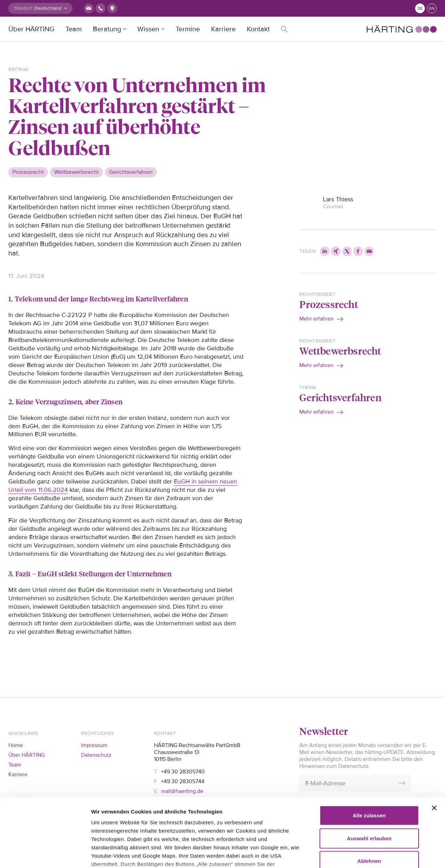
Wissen (148, 29)
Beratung (107, 29)
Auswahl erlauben (369, 774)
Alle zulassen (369, 751)
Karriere (223, 29)
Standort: (23, 8)
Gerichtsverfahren (340, 397)
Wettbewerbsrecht (340, 351)
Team (74, 29)
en (432, 9)
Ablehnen (369, 797)
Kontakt (258, 29)
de (420, 9)
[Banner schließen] (434, 744)
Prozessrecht (329, 304)
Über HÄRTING (31, 29)
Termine (188, 29)
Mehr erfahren (317, 319)
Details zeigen (109, 854)
